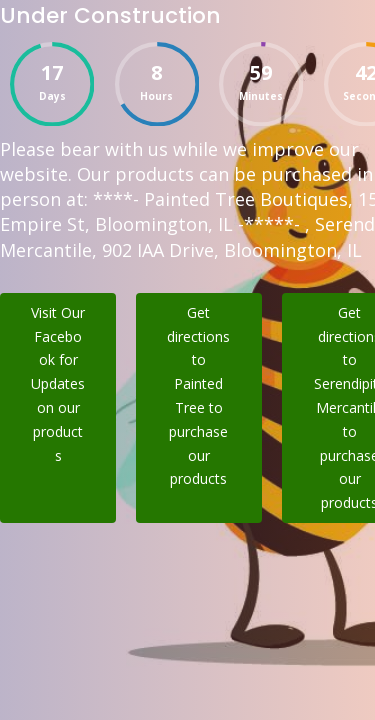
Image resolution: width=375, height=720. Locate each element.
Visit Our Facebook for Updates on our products (58, 384)
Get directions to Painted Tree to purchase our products (198, 396)
